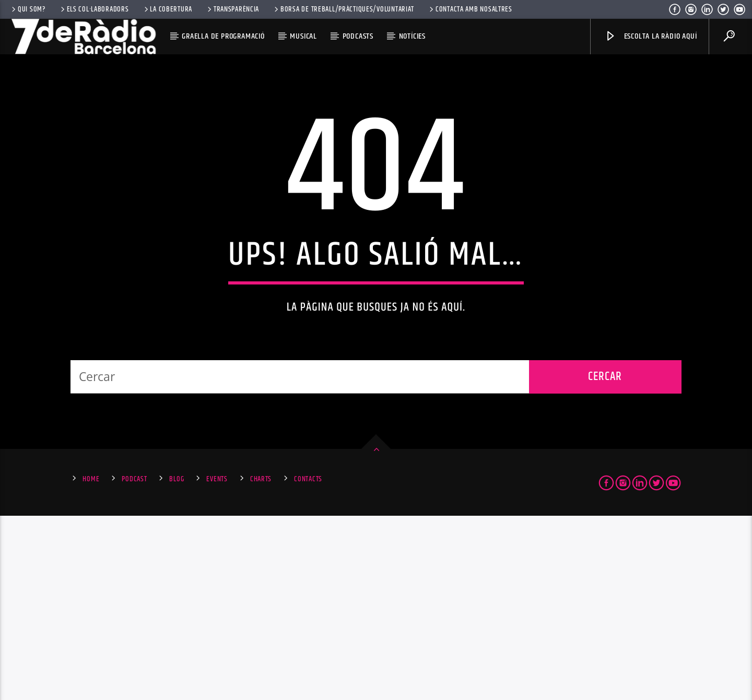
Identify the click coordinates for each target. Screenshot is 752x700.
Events (217, 663)
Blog (177, 663)
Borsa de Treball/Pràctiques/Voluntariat (343, 9)
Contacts (308, 663)
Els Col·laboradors (94, 9)
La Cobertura (167, 9)
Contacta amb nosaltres (470, 9)
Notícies (412, 36)
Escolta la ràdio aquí (651, 36)
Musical (303, 36)
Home (91, 663)
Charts (261, 663)
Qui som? (28, 9)
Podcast (134, 663)
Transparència (232, 9)
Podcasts (358, 36)
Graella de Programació (223, 36)
